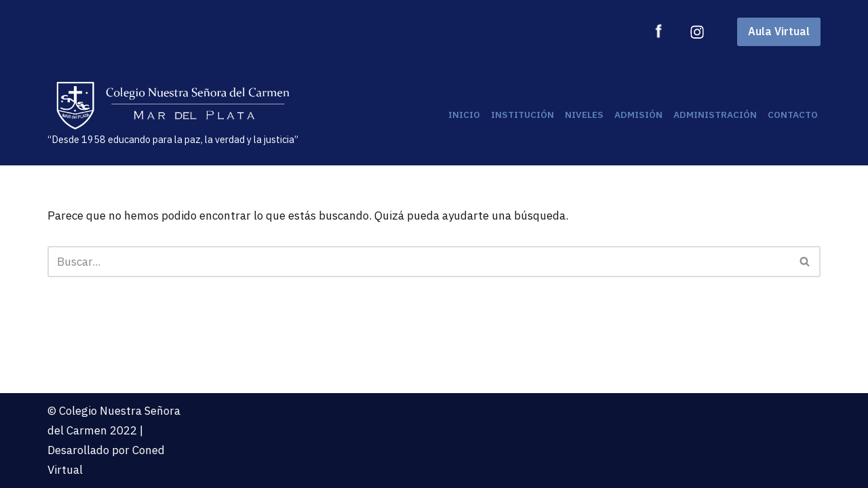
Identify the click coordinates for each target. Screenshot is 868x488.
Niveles (584, 115)
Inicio (464, 115)
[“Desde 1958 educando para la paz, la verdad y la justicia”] (173, 114)
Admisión (638, 115)
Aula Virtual (779, 31)
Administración (715, 115)
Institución (522, 115)
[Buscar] (419, 262)
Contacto (793, 115)
